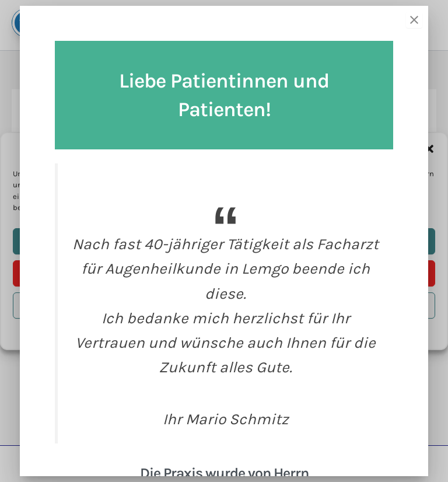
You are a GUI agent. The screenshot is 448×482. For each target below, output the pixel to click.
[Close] (414, 20)
